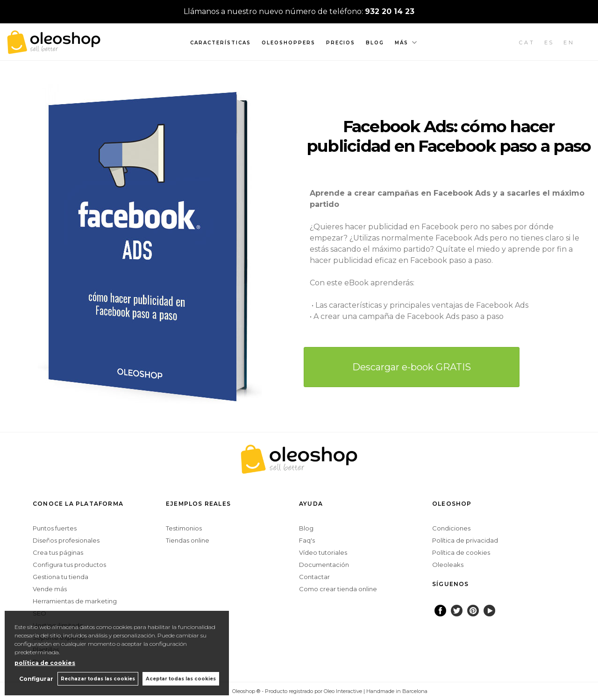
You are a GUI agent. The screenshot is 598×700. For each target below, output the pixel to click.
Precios (341, 43)
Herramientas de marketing (75, 601)
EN (569, 42)
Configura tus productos (69, 565)
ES (549, 42)
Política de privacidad (465, 540)
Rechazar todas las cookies (97, 679)
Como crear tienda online (338, 589)
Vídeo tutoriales (323, 552)
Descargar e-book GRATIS (412, 367)
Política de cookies (461, 552)
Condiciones (451, 528)
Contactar (314, 577)
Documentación (324, 565)
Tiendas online (188, 540)
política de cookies (45, 663)
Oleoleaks (448, 565)
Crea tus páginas (58, 552)
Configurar (35, 679)
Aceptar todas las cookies (181, 679)
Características (221, 43)
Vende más (50, 589)
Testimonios (184, 528)
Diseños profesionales (66, 540)
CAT (527, 42)
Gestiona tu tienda (61, 577)
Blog (375, 43)
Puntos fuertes (55, 528)
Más (402, 43)
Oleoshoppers (288, 43)
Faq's (307, 540)
